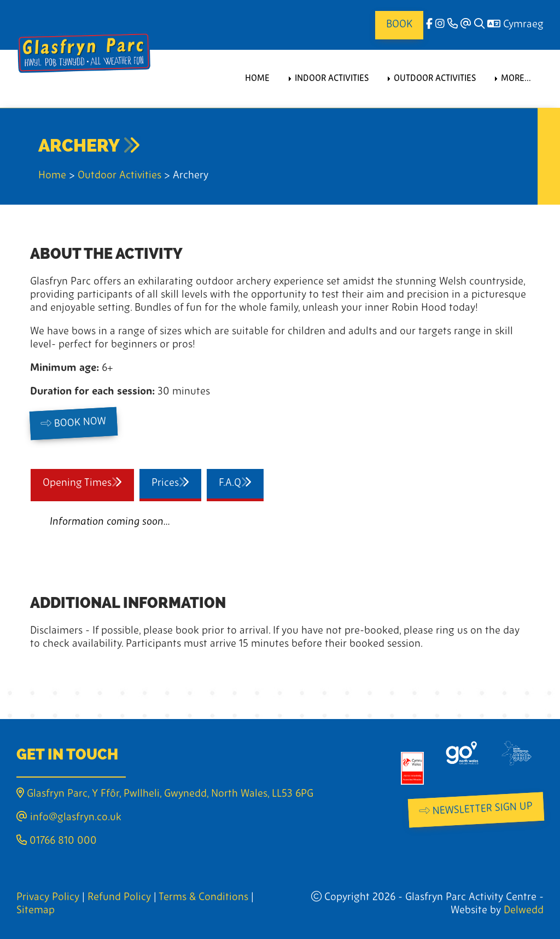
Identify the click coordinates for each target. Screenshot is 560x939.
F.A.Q (241, 483)
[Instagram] (440, 25)
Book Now (73, 423)
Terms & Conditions (203, 898)
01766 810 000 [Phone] (57, 841)
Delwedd (524, 911)
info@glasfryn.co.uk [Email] (69, 818)
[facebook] (429, 25)
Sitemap (36, 911)
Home (52, 176)
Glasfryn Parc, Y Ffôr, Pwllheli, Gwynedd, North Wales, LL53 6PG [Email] (165, 794)
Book (399, 25)
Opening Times (88, 483)
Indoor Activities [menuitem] (332, 79)
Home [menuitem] (257, 79)
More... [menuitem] (516, 79)
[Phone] (453, 25)
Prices (176, 483)
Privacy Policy (48, 898)
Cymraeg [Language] (515, 25)
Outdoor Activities (119, 176)
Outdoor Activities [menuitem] (435, 79)
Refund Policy (119, 898)
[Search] (479, 25)
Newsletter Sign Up (476, 809)
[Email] (466, 25)
